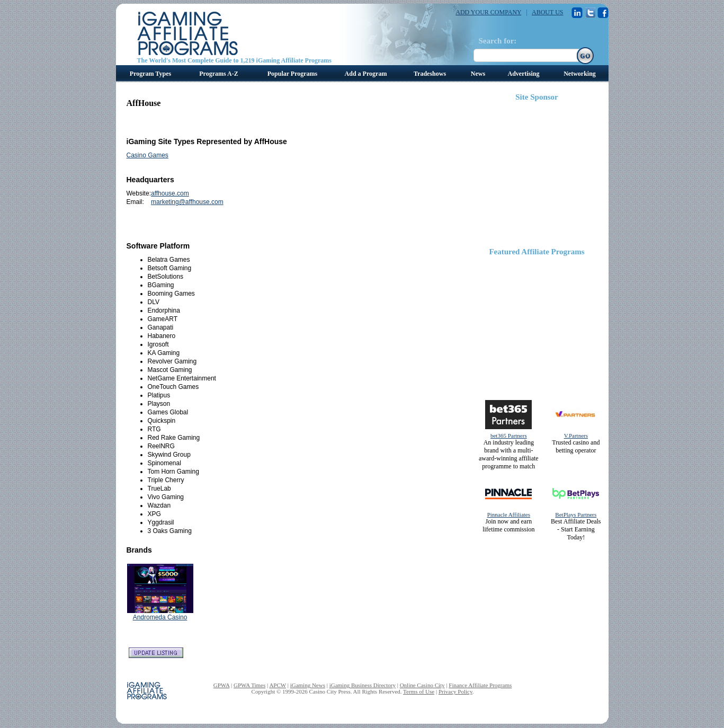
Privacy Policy (455, 691)
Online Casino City (422, 685)
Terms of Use (419, 691)
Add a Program (366, 74)
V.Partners (576, 436)
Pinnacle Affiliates (509, 514)
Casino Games (148, 155)
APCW (278, 685)
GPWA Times (249, 685)
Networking (580, 74)
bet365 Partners (509, 436)
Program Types (150, 74)
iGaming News (308, 685)
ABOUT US (547, 12)
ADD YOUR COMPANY (488, 12)
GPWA (222, 685)
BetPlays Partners (576, 514)
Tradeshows (430, 74)
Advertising (524, 74)
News (478, 74)
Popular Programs (293, 74)
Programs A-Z (218, 74)
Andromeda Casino (160, 617)
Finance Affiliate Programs (480, 685)
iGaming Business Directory (363, 685)
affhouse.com (170, 193)
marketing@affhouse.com (187, 202)
